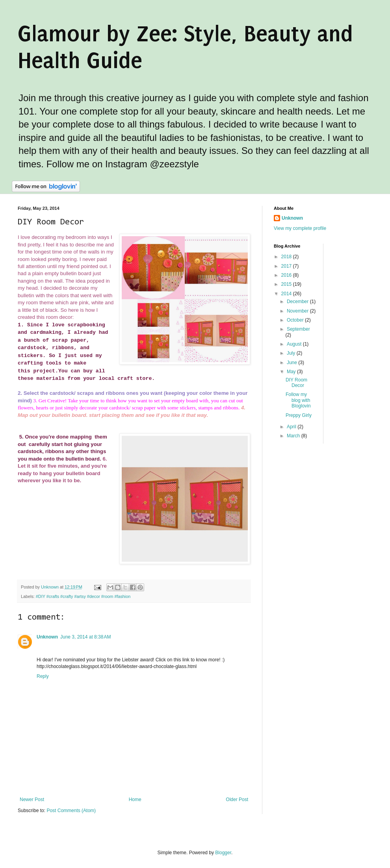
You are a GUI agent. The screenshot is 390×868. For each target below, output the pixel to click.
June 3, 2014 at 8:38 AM (85, 637)
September (298, 329)
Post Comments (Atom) (71, 811)
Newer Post (32, 800)
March (294, 436)
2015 (287, 284)
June (292, 363)
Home (135, 800)
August (295, 344)
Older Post (237, 800)
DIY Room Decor (296, 383)
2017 (287, 266)
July (292, 353)
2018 (287, 257)
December (298, 302)
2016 (287, 275)
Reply (43, 676)
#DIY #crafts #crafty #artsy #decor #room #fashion (83, 596)
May (292, 372)
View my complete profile (300, 228)
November (298, 311)
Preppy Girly (299, 415)
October (296, 320)
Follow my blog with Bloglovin (298, 400)
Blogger (223, 853)
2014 (287, 294)
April (292, 427)
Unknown (47, 637)
